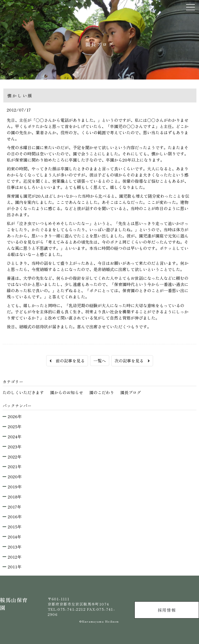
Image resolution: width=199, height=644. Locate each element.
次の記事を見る (132, 361)
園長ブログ (131, 392)
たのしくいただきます (23, 392)
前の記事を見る (67, 361)
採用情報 (167, 610)
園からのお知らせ (67, 392)
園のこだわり (102, 392)
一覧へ (100, 361)
